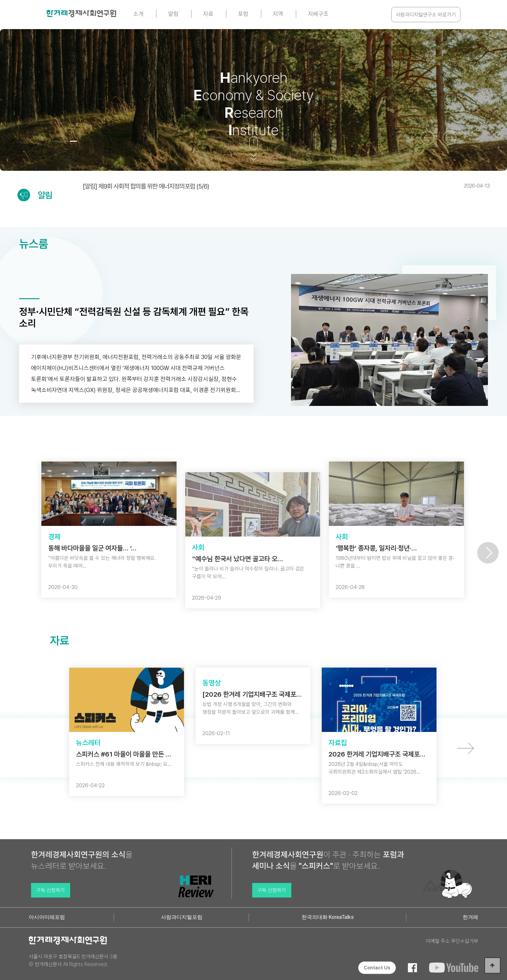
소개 (138, 14)
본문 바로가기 (0, 0)
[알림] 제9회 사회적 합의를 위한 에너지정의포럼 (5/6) (286, 186)
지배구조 (318, 14)
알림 (173, 14)
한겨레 (470, 917)
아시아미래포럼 (47, 917)
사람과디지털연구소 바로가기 (426, 15)
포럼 (243, 14)
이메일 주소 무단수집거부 (452, 941)
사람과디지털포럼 (182, 917)
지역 (278, 14)
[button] (55, 141)
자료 (208, 14)
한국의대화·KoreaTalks (328, 917)
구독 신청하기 (50, 890)
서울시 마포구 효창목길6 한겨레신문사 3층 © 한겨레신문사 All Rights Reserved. (73, 960)
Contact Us (377, 968)
